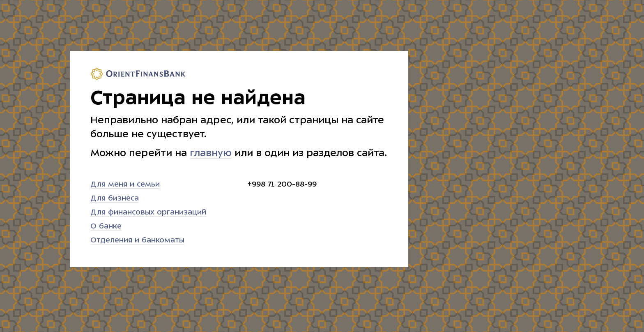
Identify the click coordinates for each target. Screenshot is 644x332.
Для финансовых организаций (148, 212)
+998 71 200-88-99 (282, 184)
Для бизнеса (115, 198)
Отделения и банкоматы (137, 240)
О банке (106, 226)
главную (211, 153)
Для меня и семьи (125, 184)
